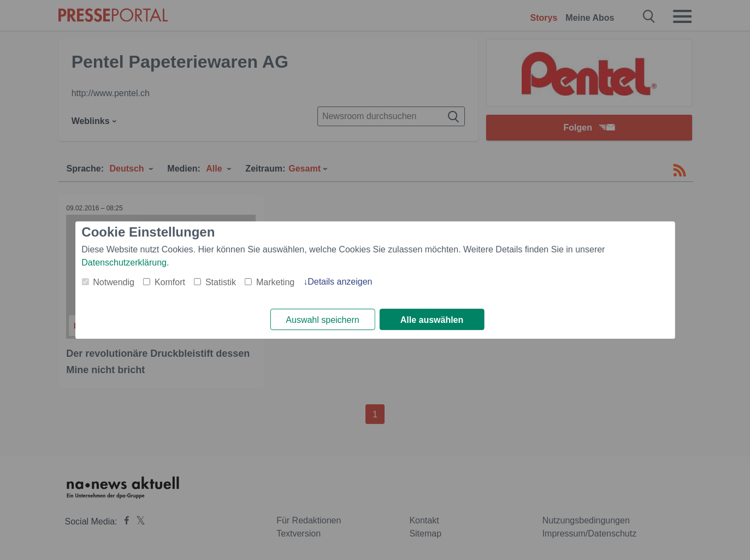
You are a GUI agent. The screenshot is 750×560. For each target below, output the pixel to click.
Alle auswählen (432, 320)
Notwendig (114, 282)
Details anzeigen (340, 282)
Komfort (170, 282)
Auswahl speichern (322, 320)
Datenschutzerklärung (124, 263)
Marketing (275, 282)
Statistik (221, 282)
